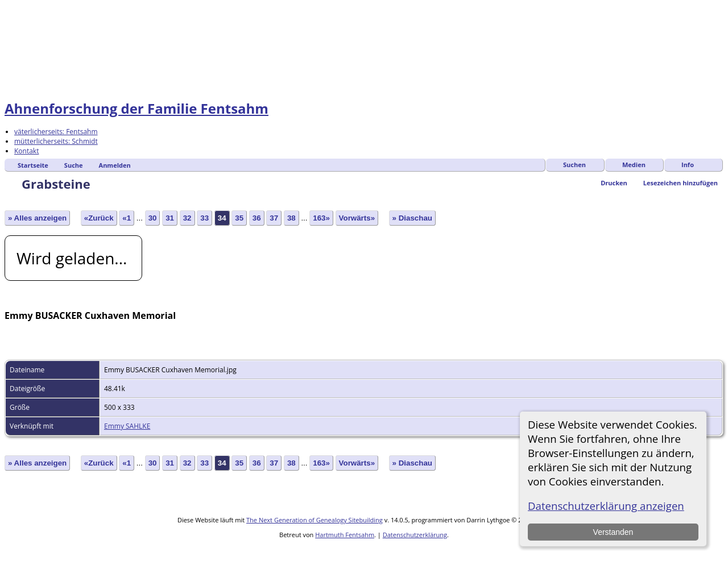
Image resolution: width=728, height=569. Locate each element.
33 (204, 218)
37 (274, 218)
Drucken (614, 183)
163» (321, 218)
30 (153, 218)
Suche (74, 165)
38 (291, 218)
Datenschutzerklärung (415, 535)
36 (257, 218)
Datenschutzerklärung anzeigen (606, 506)
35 (239, 218)
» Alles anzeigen (37, 218)
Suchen (574, 165)
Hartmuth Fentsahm (345, 535)
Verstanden (613, 532)
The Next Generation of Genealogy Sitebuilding (315, 520)
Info (688, 165)
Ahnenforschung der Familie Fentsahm (136, 108)
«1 (127, 218)
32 (187, 218)
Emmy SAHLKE (127, 426)
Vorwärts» (357, 218)
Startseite (33, 165)
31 (170, 218)
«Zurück (99, 218)
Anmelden (115, 165)
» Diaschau (412, 218)
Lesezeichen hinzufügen (681, 183)
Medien (634, 165)
